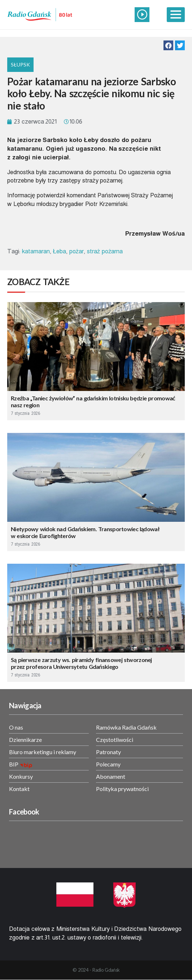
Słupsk (20, 65)
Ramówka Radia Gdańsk (126, 727)
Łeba (59, 251)
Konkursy (21, 776)
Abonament (111, 776)
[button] (168, 45)
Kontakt (19, 789)
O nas (16, 727)
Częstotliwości (115, 740)
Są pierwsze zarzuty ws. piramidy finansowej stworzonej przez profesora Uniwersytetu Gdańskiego (81, 663)
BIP (14, 764)
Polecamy (108, 764)
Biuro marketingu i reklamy (43, 752)
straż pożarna (105, 251)
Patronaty (108, 752)
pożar (77, 251)
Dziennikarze (25, 740)
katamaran (36, 251)
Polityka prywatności (122, 789)
